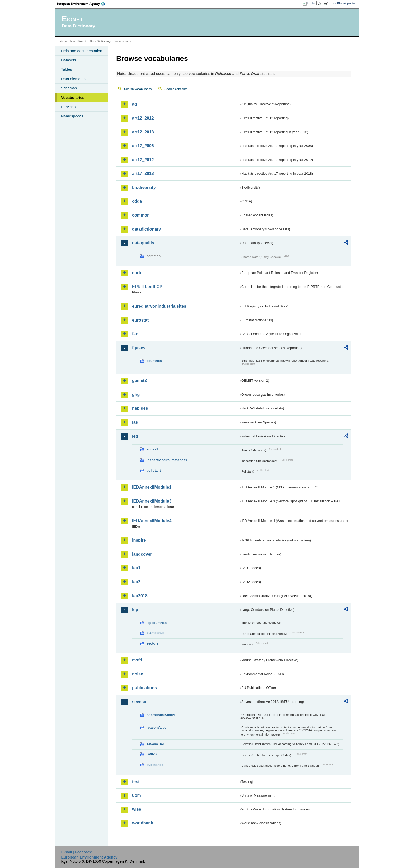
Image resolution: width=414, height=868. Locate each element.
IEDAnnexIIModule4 (152, 521)
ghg (136, 395)
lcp (135, 610)
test (136, 782)
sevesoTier (155, 744)
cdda (137, 201)
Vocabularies (73, 98)
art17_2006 (143, 146)
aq (135, 104)
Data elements (73, 79)
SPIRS (152, 754)
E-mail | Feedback (76, 852)
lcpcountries (157, 623)
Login (311, 3)
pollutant (154, 471)
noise (138, 674)
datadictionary (146, 229)
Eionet (82, 41)
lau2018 (140, 596)
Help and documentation (82, 51)
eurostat (140, 320)
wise (137, 809)
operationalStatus (161, 715)
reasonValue (156, 728)
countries (154, 361)
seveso (139, 702)
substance (155, 765)
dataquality (143, 243)
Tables (67, 69)
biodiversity (144, 187)
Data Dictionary (100, 41)
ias (135, 422)
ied (135, 436)
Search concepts (176, 89)
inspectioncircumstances (167, 460)
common (141, 215)
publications (144, 688)
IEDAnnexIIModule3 (152, 501)
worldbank (143, 823)
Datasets (69, 60)
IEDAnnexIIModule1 (152, 487)
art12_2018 (143, 132)
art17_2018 (143, 173)
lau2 (136, 582)
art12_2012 (143, 118)
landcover (142, 554)
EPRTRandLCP (147, 287)
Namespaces (72, 116)
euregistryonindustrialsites (159, 306)
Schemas (69, 88)
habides (140, 408)
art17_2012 (143, 160)
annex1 (152, 449)
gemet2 (139, 381)
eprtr (137, 273)
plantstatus (156, 633)
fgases (139, 348)
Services (68, 107)
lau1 (136, 568)
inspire (139, 540)
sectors (153, 643)
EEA (83, 4)
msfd (137, 660)
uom (137, 795)
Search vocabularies (138, 89)
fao (135, 334)
